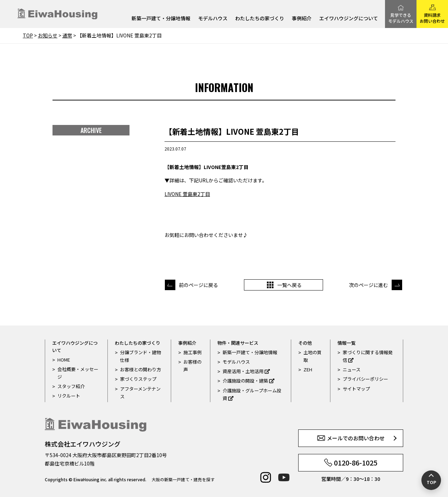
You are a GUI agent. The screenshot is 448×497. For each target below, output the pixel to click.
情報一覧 (346, 343)
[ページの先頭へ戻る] (431, 480)
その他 (305, 343)
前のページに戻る (198, 285)
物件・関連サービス (238, 343)
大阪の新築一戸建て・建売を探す (183, 479)
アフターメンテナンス (140, 393)
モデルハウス (213, 19)
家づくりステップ (138, 379)
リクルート (69, 396)
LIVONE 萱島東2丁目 (187, 194)
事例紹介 (302, 19)
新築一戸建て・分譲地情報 (161, 19)
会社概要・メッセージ (78, 373)
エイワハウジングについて (349, 19)
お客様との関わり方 (141, 369)
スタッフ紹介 (71, 386)
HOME (64, 360)
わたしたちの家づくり (260, 19)
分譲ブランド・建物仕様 (141, 356)
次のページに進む (369, 285)
